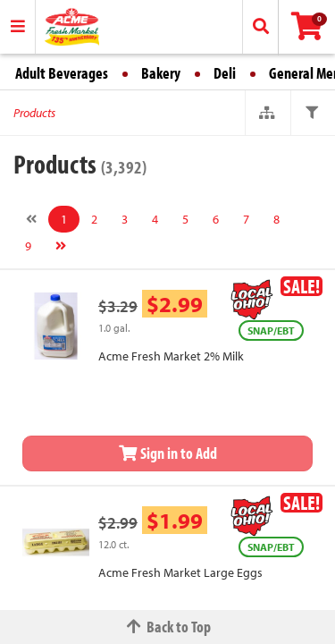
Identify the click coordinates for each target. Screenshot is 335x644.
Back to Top (168, 627)
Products (34, 113)
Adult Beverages (62, 73)
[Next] (61, 246)
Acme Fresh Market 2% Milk (171, 356)
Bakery (161, 73)
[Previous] (31, 219)
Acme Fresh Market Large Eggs (180, 572)
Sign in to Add (168, 453)
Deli (225, 73)
